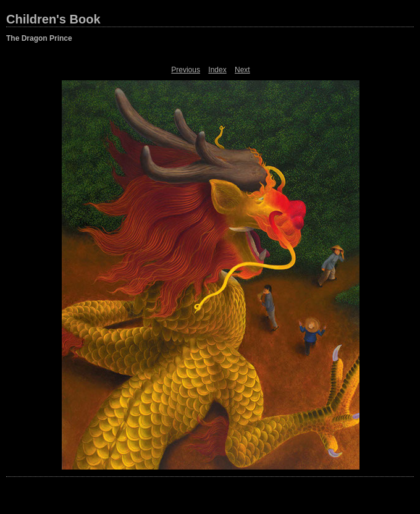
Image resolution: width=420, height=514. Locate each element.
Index (217, 70)
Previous (186, 70)
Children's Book (53, 19)
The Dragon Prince (39, 38)
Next (242, 70)
